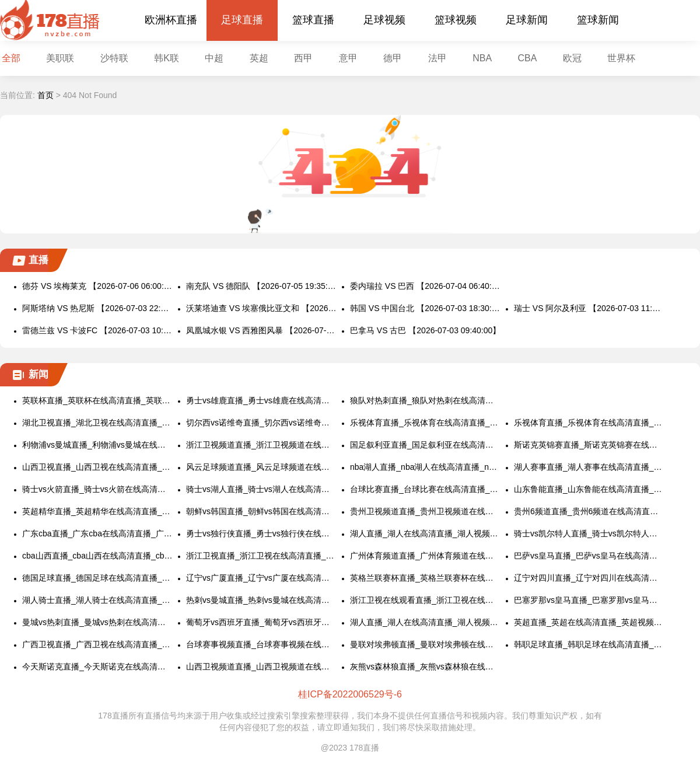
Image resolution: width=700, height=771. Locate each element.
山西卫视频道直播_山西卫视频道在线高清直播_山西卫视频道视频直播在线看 (262, 667)
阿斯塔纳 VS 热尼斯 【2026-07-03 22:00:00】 (98, 308)
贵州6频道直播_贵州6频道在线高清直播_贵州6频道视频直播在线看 (589, 511)
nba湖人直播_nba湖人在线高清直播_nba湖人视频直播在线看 (426, 467)
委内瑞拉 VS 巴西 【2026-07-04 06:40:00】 (426, 286)
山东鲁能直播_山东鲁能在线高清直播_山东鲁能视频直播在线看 (589, 489)
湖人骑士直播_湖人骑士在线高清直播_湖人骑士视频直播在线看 (98, 600)
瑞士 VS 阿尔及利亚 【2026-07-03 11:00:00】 (589, 308)
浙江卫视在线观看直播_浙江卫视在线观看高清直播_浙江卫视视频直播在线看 (426, 600)
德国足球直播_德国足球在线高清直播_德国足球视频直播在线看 (98, 578)
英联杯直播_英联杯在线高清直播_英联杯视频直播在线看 (98, 400)
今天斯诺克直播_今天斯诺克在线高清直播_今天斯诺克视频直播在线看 (98, 667)
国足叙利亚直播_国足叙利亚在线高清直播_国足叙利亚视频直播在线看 (426, 445)
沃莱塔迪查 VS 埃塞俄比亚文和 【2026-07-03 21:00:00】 (262, 308)
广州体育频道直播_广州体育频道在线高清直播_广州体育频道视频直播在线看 (426, 556)
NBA (482, 58)
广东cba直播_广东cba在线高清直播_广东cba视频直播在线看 (98, 533)
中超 (214, 58)
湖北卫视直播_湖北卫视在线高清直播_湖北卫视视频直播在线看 (98, 423)
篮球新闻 (598, 20)
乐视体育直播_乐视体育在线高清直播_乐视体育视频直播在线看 (426, 423)
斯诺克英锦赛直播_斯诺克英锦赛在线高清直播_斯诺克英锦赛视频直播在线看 (589, 445)
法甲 (437, 58)
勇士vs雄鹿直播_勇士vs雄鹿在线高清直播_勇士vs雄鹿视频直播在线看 (262, 400)
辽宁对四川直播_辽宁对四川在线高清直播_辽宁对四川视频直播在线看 (589, 578)
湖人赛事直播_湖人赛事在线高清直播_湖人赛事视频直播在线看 (589, 467)
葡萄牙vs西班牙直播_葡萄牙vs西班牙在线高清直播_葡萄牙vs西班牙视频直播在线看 (262, 622)
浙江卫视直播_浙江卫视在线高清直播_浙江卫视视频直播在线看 (262, 556)
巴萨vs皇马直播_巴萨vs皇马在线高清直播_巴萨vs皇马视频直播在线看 (589, 556)
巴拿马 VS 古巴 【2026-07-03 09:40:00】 (425, 330)
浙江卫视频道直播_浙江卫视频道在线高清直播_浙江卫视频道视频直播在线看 (262, 445)
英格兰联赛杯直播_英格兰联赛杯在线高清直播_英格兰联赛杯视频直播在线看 (426, 578)
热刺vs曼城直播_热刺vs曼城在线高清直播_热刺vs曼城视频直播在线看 (262, 600)
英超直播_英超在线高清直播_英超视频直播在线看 (589, 622)
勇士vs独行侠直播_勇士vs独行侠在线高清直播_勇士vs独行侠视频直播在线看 (262, 533)
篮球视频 (456, 20)
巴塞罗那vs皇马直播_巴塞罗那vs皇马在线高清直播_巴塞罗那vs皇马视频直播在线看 (589, 600)
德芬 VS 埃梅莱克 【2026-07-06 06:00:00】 (98, 286)
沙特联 (114, 58)
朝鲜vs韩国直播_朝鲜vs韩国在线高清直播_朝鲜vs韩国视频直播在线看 (262, 511)
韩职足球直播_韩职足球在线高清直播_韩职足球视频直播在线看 (589, 644)
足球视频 (384, 20)
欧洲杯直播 (171, 20)
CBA (528, 58)
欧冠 (572, 58)
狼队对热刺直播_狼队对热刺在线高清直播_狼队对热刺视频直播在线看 (426, 400)
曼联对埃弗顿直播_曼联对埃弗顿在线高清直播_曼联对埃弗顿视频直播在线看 (426, 644)
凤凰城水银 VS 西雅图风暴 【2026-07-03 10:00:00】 (262, 330)
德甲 (393, 58)
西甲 (303, 58)
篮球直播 (313, 20)
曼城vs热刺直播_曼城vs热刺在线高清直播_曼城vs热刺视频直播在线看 (98, 622)
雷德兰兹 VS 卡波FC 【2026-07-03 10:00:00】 (98, 330)
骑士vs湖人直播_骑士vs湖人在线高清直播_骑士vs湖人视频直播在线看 (262, 489)
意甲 (348, 58)
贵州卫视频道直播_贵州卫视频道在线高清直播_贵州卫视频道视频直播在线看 (426, 511)
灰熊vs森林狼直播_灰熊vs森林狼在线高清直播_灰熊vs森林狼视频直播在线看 (426, 667)
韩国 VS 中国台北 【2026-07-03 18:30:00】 (426, 308)
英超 (259, 58)
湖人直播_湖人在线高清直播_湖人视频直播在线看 (426, 533)
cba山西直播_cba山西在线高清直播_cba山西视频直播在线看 (98, 556)
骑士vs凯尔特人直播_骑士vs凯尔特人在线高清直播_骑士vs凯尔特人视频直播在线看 (589, 533)
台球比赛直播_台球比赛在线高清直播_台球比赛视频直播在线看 (426, 489)
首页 (45, 95)
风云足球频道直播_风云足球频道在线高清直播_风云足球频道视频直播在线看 (262, 467)
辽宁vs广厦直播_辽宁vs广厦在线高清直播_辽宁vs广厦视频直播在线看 (262, 578)
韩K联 (167, 58)
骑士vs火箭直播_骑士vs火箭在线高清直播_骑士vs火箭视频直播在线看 (98, 489)
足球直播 (242, 20)
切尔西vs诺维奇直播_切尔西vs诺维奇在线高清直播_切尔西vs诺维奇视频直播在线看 (262, 423)
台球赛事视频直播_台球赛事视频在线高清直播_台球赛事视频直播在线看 (262, 644)
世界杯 (621, 58)
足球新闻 (527, 20)
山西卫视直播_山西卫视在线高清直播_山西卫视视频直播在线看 (98, 467)
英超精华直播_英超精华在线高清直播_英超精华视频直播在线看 (98, 511)
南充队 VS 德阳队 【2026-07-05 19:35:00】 (262, 286)
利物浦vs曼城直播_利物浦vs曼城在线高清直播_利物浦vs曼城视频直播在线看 (98, 445)
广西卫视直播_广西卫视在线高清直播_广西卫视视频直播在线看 (98, 644)
